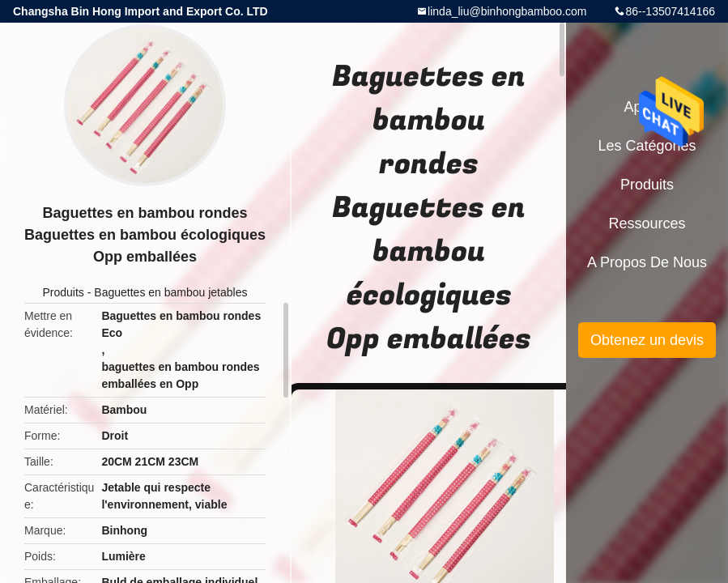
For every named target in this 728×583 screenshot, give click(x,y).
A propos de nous (647, 262)
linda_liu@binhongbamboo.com (507, 11)
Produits (64, 292)
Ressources (647, 223)
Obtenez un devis (647, 340)
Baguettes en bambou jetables (170, 292)
